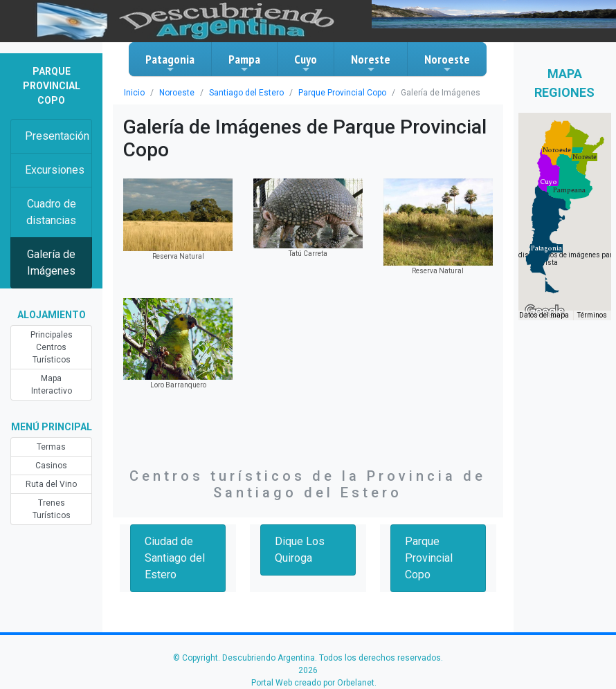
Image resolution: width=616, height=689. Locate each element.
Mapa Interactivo (52, 385)
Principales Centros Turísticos (52, 347)
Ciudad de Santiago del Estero (175, 558)
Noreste (371, 63)
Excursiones (55, 170)
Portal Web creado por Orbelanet (313, 683)
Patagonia (170, 63)
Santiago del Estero (246, 93)
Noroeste (447, 63)
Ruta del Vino (51, 484)
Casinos (51, 466)
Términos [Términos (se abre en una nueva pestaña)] (592, 315)
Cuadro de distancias (51, 212)
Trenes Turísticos (52, 509)
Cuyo (306, 63)
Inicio (134, 93)
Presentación (57, 136)
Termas (51, 447)
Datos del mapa (544, 315)
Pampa (244, 63)
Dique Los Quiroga (300, 550)
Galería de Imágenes (51, 263)
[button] (546, 248)
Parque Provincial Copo (342, 93)
